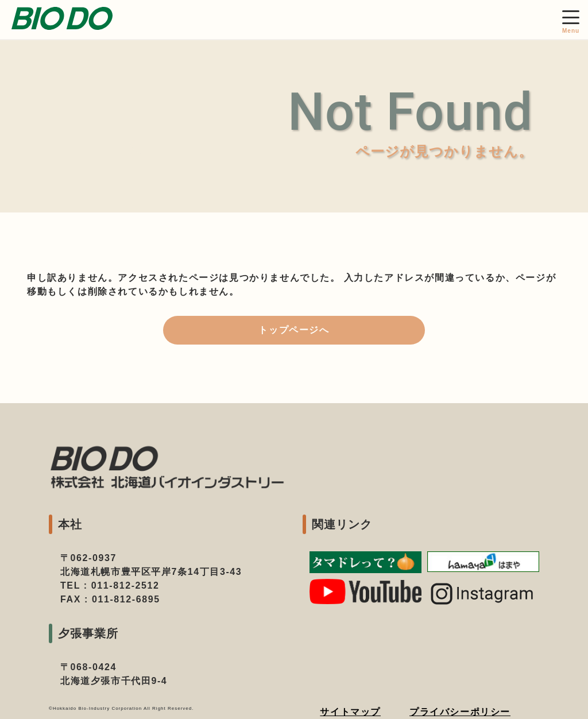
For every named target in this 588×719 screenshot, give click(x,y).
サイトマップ (350, 712)
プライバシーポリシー (460, 712)
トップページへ (294, 330)
